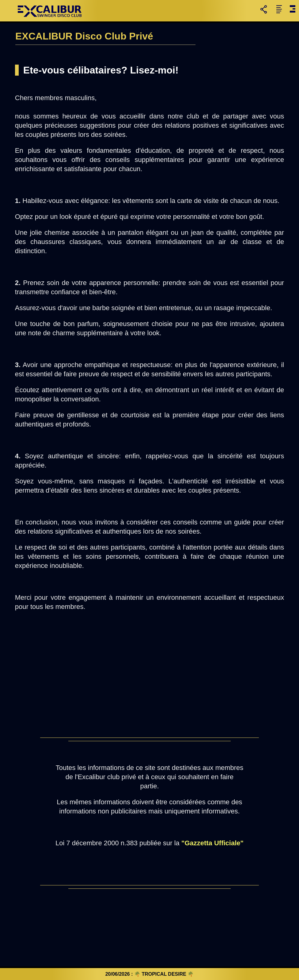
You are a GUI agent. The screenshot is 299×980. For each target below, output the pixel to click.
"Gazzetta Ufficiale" (212, 843)
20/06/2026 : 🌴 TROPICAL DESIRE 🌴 (150, 974)
